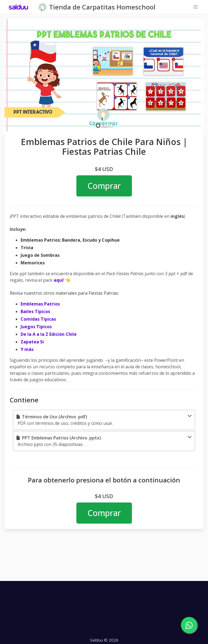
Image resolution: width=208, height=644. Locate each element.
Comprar (104, 186)
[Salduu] (19, 7)
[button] (196, 7)
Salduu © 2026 (104, 640)
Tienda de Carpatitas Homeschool (102, 7)
